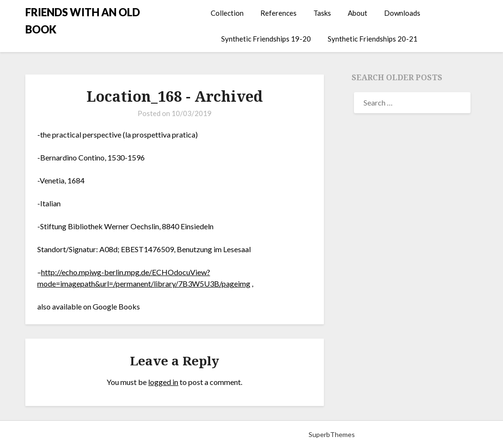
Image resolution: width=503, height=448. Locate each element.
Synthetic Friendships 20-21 (373, 39)
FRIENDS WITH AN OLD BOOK (83, 21)
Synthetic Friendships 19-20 (266, 39)
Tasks (322, 13)
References (278, 13)
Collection (227, 13)
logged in (163, 382)
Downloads (402, 13)
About (358, 13)
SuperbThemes (332, 434)
